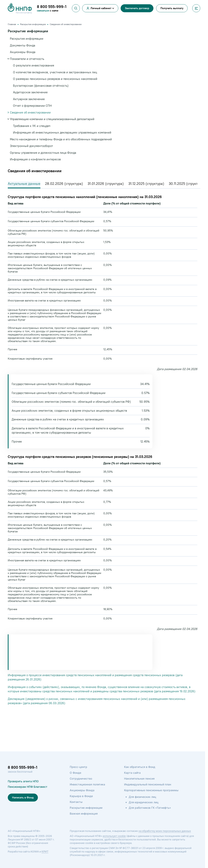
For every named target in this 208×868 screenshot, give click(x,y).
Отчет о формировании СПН (32, 106)
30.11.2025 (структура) (187, 184)
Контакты (76, 808)
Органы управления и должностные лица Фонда (43, 153)
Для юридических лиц (144, 809)
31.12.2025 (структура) (146, 184)
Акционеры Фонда (23, 52)
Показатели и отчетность (27, 59)
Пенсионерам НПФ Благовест (28, 793)
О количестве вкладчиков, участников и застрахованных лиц (55, 72)
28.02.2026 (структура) (64, 184)
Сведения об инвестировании (30, 113)
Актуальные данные (24, 184)
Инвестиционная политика (87, 791)
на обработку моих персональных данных (165, 837)
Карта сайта (132, 779)
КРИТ (45, 858)
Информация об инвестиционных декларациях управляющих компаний (62, 133)
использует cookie (114, 843)
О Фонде (75, 779)
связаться (43, 11)
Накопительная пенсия (139, 785)
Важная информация (84, 820)
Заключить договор (137, 8)
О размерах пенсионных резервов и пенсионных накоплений (55, 79)
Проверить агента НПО (23, 788)
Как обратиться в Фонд (140, 773)
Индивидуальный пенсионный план (148, 791)
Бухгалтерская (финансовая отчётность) (41, 86)
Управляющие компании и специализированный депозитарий (52, 119)
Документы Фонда (23, 45)
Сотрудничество (81, 785)
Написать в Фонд (23, 804)
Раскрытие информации (27, 39)
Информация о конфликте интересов (35, 159)
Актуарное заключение (29, 99)
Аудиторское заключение (30, 92)
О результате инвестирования (34, 65)
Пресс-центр (78, 773)
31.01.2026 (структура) (106, 184)
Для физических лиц (142, 803)
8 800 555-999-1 (23, 774)
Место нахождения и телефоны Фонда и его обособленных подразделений (61, 139)
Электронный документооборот (31, 146)
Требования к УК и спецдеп (32, 126)
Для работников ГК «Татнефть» (150, 814)
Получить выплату (172, 8)
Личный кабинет (101, 8)
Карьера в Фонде (81, 803)
